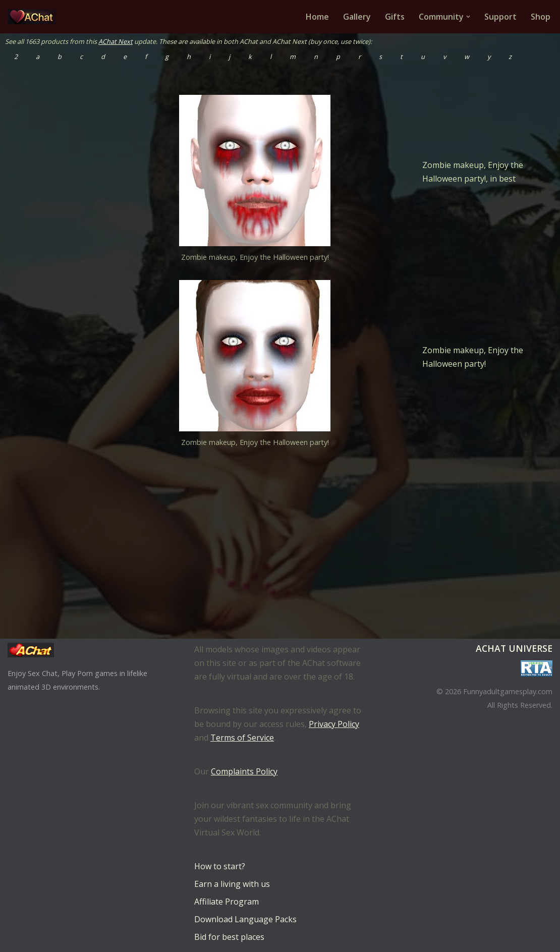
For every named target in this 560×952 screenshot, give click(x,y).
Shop (541, 17)
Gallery (357, 17)
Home (317, 17)
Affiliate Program (227, 902)
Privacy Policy (334, 724)
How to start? (220, 866)
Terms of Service (242, 738)
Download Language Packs (245, 919)
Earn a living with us (232, 884)
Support (500, 17)
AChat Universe (514, 648)
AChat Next (116, 41)
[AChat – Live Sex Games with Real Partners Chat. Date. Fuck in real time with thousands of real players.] (34, 17)
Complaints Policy (244, 771)
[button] (468, 17)
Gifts (395, 17)
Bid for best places (229, 937)
